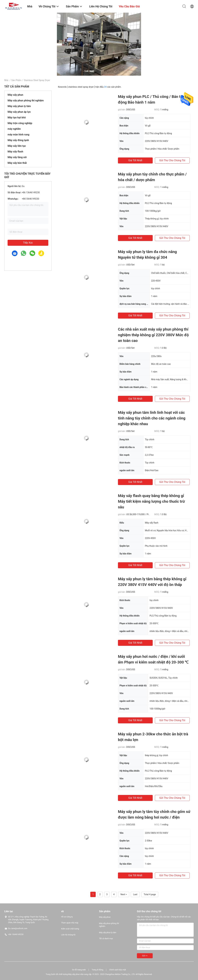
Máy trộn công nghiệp (20, 123)
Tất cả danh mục (106, 939)
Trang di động (97, 970)
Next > (124, 894)
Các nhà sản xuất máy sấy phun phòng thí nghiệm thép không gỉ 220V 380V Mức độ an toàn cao (153, 335)
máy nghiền (14, 129)
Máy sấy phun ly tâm (19, 106)
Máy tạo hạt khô (17, 118)
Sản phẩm (16, 80)
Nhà (6, 80)
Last (135, 894)
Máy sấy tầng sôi (17, 157)
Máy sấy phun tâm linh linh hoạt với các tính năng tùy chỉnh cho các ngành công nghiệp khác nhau (152, 418)
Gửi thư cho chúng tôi (172, 160)
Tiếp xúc (28, 243)
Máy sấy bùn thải (17, 163)
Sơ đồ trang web (79, 970)
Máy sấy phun (15, 95)
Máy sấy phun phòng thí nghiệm (26, 100)
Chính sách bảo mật (117, 970)
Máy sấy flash (15, 152)
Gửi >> (145, 956)
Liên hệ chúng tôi (68, 935)
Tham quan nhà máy (70, 923)
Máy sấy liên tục (17, 146)
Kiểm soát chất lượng (70, 929)
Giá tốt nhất (135, 160)
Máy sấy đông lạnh (18, 140)
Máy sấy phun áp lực (19, 112)
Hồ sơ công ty (67, 917)
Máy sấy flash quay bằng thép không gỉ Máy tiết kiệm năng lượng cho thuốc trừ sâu (151, 501)
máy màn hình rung (18, 135)
